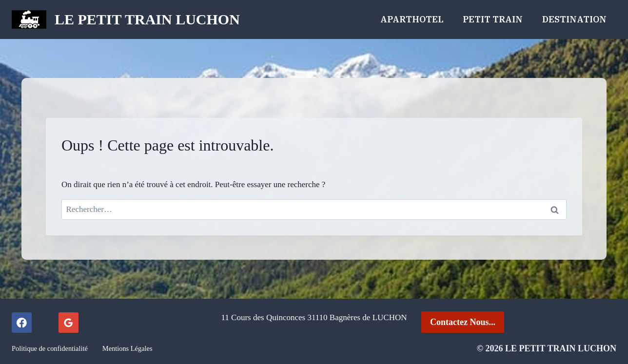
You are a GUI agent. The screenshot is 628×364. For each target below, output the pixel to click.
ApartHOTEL (412, 19)
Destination (574, 19)
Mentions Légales (128, 348)
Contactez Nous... (463, 322)
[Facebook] (22, 322)
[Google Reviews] (69, 322)
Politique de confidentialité (50, 348)
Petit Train (493, 19)
